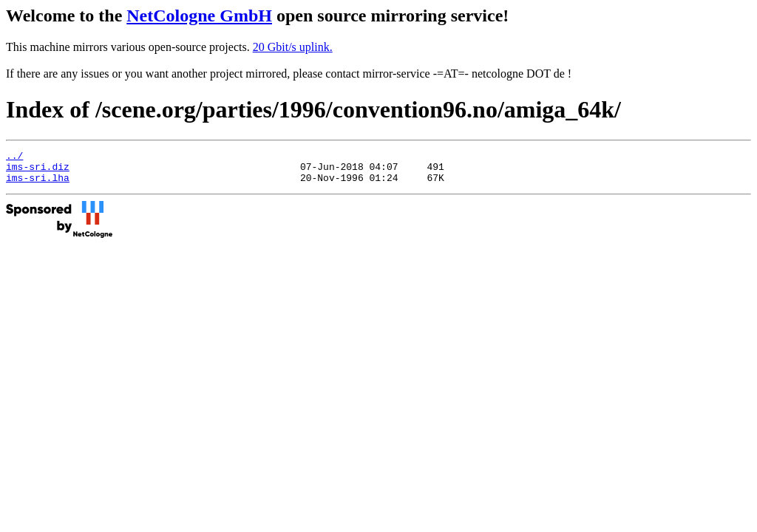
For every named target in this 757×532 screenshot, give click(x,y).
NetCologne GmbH (199, 16)
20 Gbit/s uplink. (293, 47)
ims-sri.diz (38, 171)
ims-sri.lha (38, 184)
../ (14, 157)
